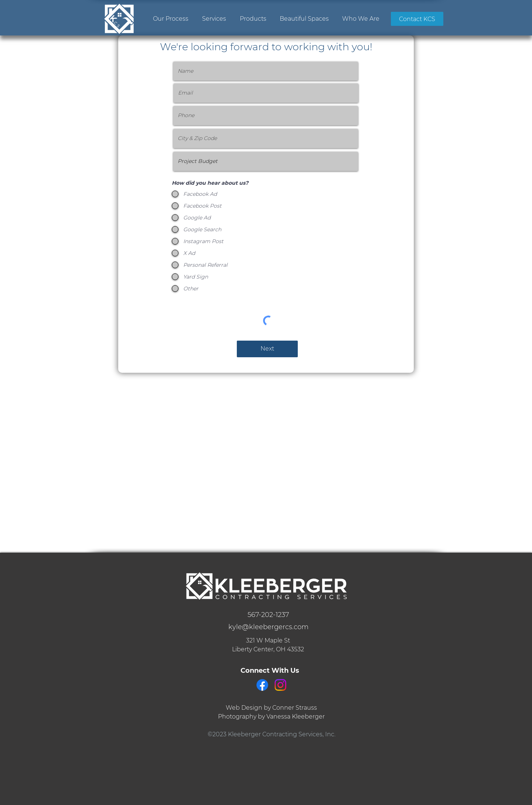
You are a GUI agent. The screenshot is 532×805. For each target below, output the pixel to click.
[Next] (267, 349)
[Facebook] (262, 685)
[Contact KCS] (417, 19)
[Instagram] (280, 685)
